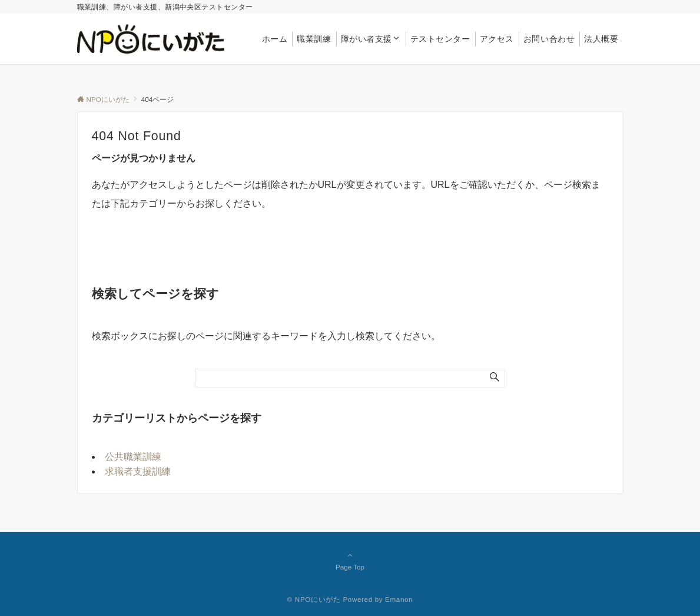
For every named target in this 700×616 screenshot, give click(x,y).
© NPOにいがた (314, 599)
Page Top (350, 561)
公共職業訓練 (133, 457)
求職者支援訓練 (138, 471)
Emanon (399, 599)
